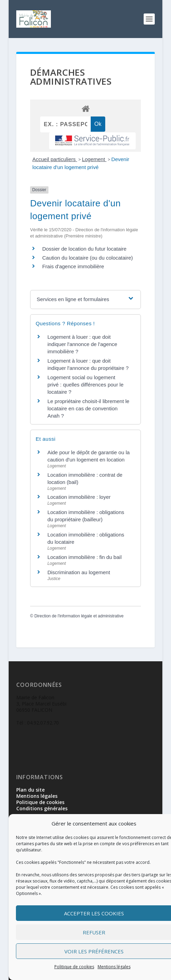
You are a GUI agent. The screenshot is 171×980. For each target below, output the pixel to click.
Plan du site (30, 790)
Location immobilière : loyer (79, 497)
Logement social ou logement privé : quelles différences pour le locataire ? (85, 385)
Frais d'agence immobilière (73, 266)
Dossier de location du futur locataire (84, 249)
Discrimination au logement (79, 572)
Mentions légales (114, 967)
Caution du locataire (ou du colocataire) (88, 258)
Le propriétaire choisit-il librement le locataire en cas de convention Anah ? (88, 408)
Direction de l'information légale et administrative (79, 616)
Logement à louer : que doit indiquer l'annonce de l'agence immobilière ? (82, 344)
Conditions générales (42, 808)
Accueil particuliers (55, 159)
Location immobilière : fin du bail (84, 557)
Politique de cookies (74, 967)
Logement (94, 159)
